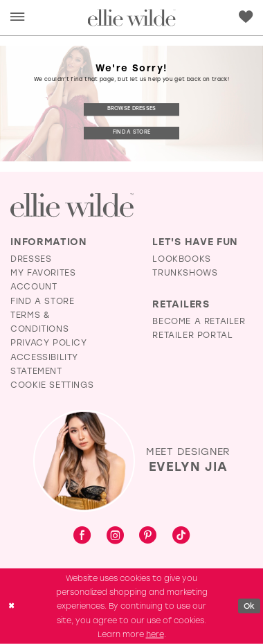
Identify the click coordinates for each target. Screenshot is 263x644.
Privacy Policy (48, 342)
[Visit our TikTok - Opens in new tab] (181, 536)
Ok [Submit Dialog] (250, 606)
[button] (17, 17)
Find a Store (131, 133)
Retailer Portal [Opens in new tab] (192, 335)
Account (34, 286)
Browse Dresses (132, 109)
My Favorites (43, 272)
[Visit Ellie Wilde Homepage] (72, 205)
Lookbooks (181, 259)
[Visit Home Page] (132, 17)
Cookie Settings (52, 385)
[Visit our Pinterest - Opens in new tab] (148, 537)
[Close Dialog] (11, 606)
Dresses (31, 259)
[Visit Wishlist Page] (246, 17)
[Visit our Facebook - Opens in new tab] (82, 536)
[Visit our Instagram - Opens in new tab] (115, 536)
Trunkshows (185, 272)
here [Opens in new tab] (155, 634)
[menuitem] (17, 18)
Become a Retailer (199, 321)
